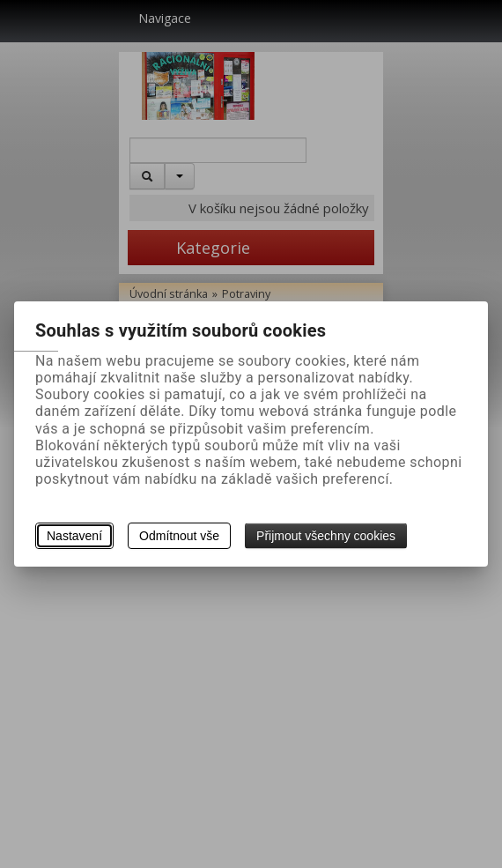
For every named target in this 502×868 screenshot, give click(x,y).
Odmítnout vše (179, 536)
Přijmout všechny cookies (326, 536)
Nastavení (74, 536)
